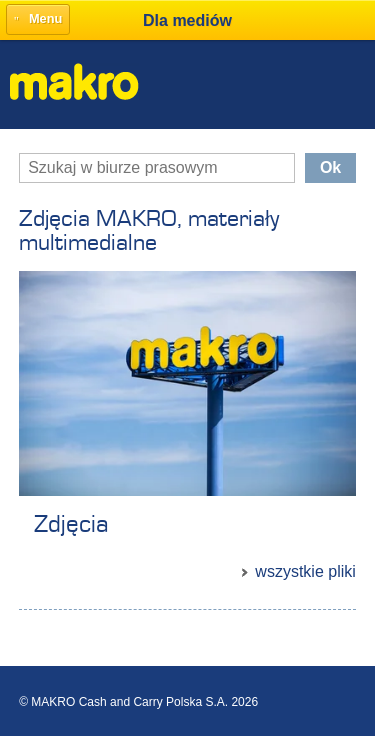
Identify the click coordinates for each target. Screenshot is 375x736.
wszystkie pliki (305, 571)
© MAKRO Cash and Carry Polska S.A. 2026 (138, 702)
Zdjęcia (71, 524)
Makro (74, 81)
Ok (330, 167)
